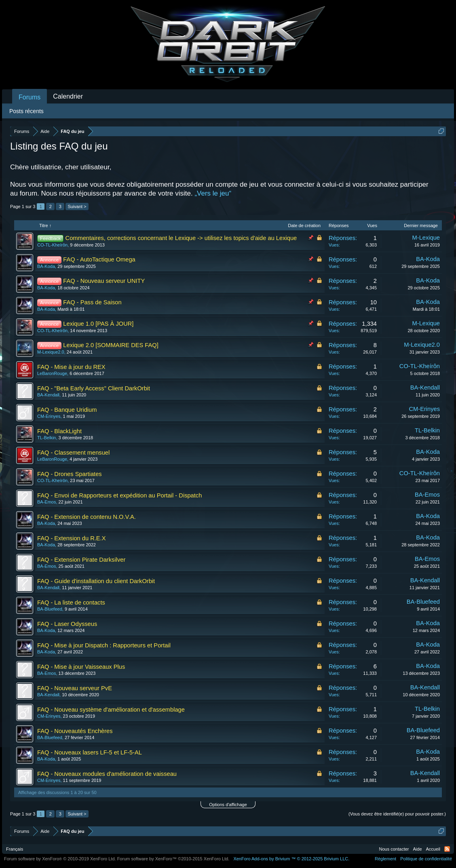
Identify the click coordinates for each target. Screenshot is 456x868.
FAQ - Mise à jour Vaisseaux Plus (81, 667)
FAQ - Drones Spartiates (70, 474)
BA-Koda (46, 266)
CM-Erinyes (49, 416)
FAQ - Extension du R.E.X (71, 538)
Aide (418, 849)
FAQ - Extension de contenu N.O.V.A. (87, 517)
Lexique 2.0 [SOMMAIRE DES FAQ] (111, 345)
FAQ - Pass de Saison (92, 302)
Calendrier (68, 96)
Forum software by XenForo (60, 859)
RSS (447, 849)
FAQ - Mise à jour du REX (71, 367)
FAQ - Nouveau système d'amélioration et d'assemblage (111, 710)
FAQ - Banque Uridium (67, 410)
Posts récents (26, 111)
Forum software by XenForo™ (173, 859)
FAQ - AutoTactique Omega (99, 259)
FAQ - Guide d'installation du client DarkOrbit (96, 581)
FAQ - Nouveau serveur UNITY (104, 281)
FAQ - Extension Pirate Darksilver (81, 560)
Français (15, 849)
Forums (30, 97)
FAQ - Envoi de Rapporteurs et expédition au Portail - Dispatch (119, 495)
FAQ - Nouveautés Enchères (75, 731)
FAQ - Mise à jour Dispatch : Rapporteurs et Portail (104, 645)
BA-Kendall (48, 395)
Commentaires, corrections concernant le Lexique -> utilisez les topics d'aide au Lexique (181, 238)
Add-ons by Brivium (291, 859)
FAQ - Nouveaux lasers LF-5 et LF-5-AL (90, 752)
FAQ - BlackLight (59, 431)
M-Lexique (426, 238)
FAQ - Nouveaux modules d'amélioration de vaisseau (107, 774)
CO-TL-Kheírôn (52, 245)
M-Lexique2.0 (51, 352)
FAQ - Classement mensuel (73, 453)
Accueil (433, 849)
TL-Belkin (46, 438)
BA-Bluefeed (50, 609)
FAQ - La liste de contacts (71, 603)
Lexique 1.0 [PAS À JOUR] (98, 324)
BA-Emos (46, 502)
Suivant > (77, 206)
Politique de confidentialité (426, 859)
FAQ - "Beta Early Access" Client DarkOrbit (94, 388)
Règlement (385, 859)
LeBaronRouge (52, 373)
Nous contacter (394, 849)
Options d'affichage (228, 805)
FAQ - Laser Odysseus (67, 624)
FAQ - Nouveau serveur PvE (75, 688)
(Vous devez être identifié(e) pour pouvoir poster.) (397, 814)
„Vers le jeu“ (213, 193)
